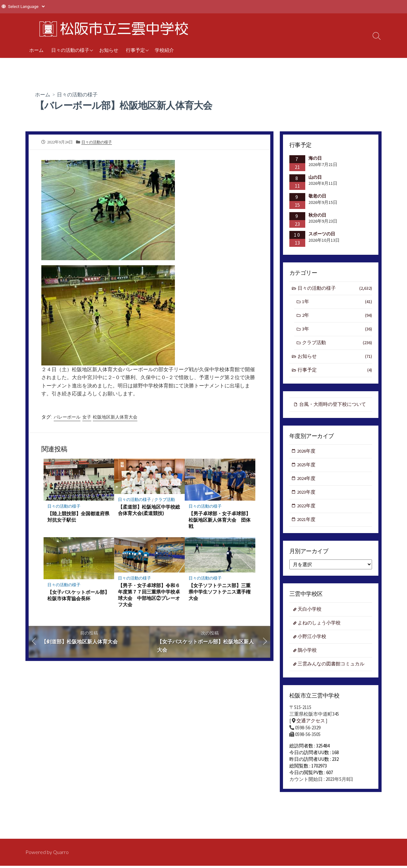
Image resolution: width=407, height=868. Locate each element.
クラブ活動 (165, 500)
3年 (337, 330)
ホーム (36, 50)
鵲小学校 (307, 654)
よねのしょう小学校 (319, 626)
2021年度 (307, 522)
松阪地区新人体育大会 (115, 417)
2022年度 (307, 508)
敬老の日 (317, 196)
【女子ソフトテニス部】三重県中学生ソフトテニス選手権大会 (220, 592)
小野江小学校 (312, 640)
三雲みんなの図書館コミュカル (331, 668)
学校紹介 (164, 50)
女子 (87, 417)
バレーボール (67, 417)
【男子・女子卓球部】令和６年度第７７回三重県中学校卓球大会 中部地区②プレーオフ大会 (149, 595)
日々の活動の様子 (70, 50)
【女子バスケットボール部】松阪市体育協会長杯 (78, 595)
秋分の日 (317, 215)
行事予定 (135, 50)
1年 (337, 302)
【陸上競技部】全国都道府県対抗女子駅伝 (78, 517)
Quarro (61, 852)
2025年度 (307, 467)
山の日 (315, 177)
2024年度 (307, 481)
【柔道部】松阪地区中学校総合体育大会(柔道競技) (149, 510)
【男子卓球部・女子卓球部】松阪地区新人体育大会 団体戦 (220, 520)
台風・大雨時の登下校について (333, 406)
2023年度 (307, 494)
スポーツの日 (322, 234)
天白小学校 (310, 612)
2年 (337, 316)
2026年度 (307, 453)
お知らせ (109, 50)
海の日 (315, 158)
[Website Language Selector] (26, 7)
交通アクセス (311, 725)
